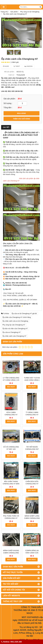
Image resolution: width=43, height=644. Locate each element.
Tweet (17, 66)
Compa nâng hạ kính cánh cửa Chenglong (32, 519)
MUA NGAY (11, 387)
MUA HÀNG (21, 113)
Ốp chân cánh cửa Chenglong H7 (14, 336)
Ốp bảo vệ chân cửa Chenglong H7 (15, 329)
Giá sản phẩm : (10, 99)
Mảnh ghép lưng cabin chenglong (32, 500)
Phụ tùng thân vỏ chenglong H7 (11, 500)
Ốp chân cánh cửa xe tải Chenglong (15, 321)
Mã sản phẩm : (10, 72)
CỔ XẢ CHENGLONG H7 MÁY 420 (11, 448)
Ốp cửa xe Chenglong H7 (12, 332)
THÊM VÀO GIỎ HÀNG (21, 119)
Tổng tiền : (8, 108)
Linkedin (29, 66)
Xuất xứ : (12, 75)
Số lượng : (8, 103)
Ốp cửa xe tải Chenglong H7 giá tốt (24, 314)
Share (6, 66)
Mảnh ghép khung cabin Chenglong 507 (11, 519)
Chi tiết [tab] (6, 127)
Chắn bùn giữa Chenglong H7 (32, 483)
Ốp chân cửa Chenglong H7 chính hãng (17, 317)
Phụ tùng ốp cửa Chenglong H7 (14, 325)
